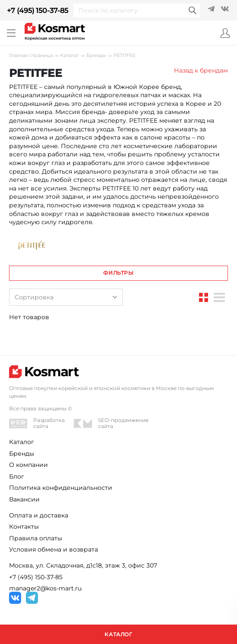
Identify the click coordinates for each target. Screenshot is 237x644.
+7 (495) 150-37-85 (38, 11)
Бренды (96, 56)
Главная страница (31, 56)
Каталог (70, 56)
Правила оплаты (36, 538)
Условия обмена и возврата (54, 549)
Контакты (24, 527)
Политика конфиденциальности (61, 488)
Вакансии (24, 499)
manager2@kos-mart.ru (45, 588)
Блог (17, 476)
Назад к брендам (201, 70)
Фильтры (118, 273)
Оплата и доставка (39, 515)
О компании (28, 465)
